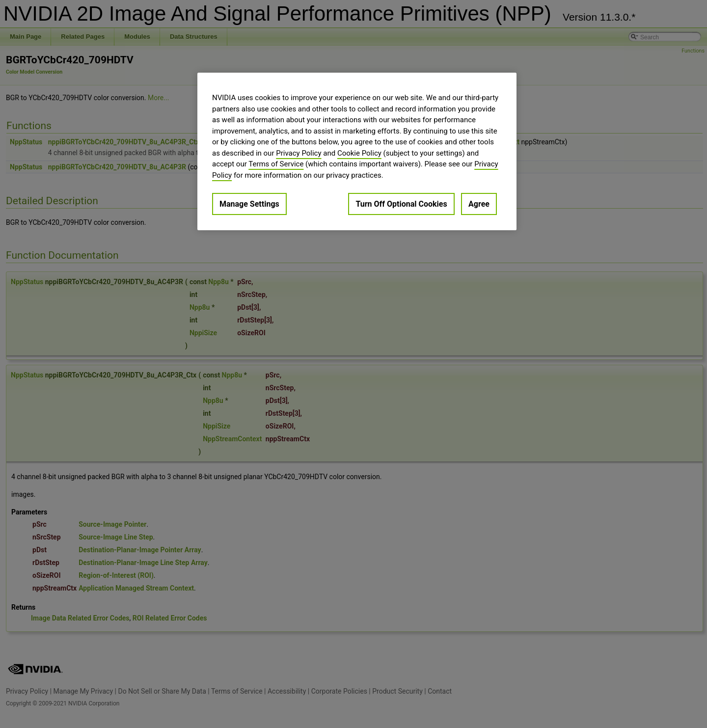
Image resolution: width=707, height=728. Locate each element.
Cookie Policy (359, 153)
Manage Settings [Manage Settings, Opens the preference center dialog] (249, 204)
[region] (357, 151)
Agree (479, 204)
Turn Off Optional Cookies (401, 204)
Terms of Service (276, 164)
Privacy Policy (299, 153)
